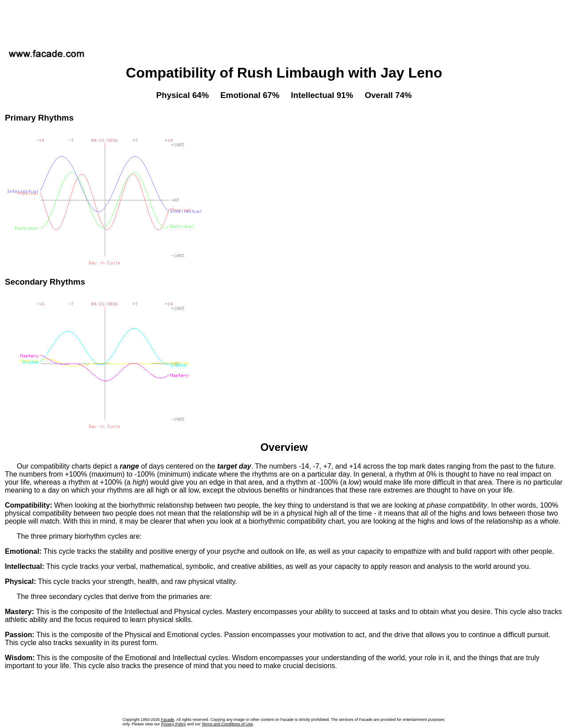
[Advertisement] (284, 22)
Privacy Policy (174, 724)
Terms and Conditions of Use (227, 724)
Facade (168, 720)
